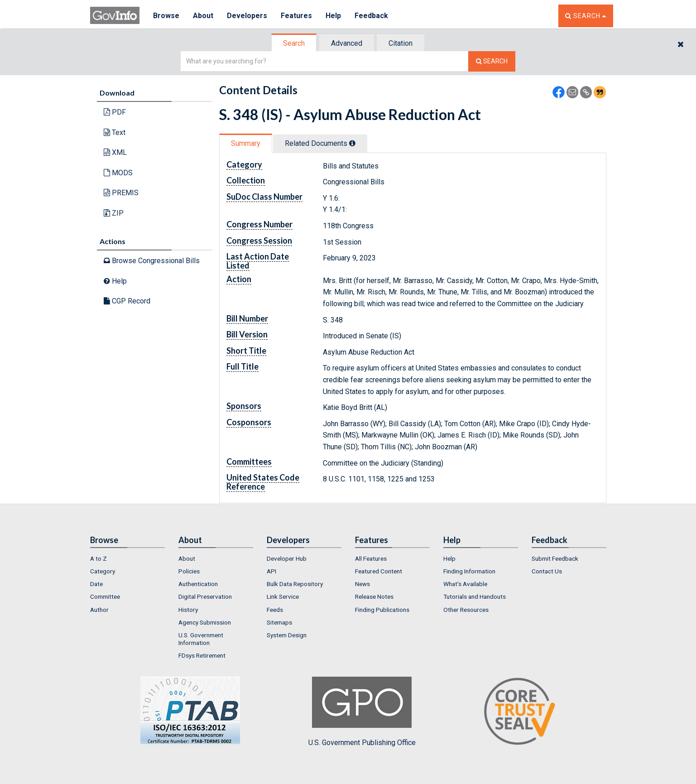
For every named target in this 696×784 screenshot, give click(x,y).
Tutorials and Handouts (475, 596)
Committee (105, 596)
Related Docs (320, 143)
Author (99, 610)
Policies (189, 571)
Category (103, 571)
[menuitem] (127, 558)
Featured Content (379, 571)
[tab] (294, 43)
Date (96, 584)
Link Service (283, 596)
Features (296, 16)
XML (115, 152)
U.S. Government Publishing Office (362, 712)
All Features (371, 558)
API (271, 571)
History (188, 610)
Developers (247, 16)
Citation (401, 43)
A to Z (98, 558)
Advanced (347, 43)
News (362, 584)
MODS (118, 173)
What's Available (465, 584)
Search (294, 43)
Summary (246, 143)
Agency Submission (205, 622)
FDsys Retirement (202, 655)
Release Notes (374, 596)
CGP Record (127, 301)
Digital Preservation (205, 596)
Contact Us (547, 571)
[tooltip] (352, 143)
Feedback (371, 16)
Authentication (198, 584)
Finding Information (469, 571)
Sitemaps (279, 622)
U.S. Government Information (201, 639)
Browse (166, 16)
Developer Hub (287, 558)
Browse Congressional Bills (152, 261)
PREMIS (121, 193)
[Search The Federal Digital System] (492, 61)
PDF (115, 112)
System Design (287, 635)
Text (115, 132)
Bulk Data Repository (295, 584)
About (203, 16)
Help (333, 16)
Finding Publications (382, 610)
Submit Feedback (555, 558)
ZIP (114, 213)
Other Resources (466, 610)
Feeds (275, 610)
